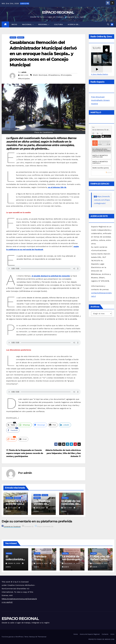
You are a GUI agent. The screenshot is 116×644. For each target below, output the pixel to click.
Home (76, 634)
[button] (108, 24)
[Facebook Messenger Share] (40, 425)
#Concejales (66, 75)
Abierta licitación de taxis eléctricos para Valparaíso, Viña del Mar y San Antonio (63, 453)
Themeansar (42, 637)
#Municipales (24, 79)
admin (24, 72)
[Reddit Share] (12, 439)
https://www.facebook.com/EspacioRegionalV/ (102, 200)
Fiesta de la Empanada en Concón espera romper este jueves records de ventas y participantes (25, 453)
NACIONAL (27, 24)
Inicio (14, 24)
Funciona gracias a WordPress (13, 637)
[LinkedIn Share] (65, 425)
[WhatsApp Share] (25, 425)
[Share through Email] (23, 439)
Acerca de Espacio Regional (90, 634)
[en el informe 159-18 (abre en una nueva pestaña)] (57, 187)
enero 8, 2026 (42, 563)
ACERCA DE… (74, 24)
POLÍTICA (13, 37)
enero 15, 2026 (14, 563)
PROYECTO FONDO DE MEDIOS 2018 (101, 639)
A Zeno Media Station (100, 74)
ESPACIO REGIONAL (58, 12)
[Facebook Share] (13, 430)
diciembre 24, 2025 (72, 563)
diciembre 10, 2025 (100, 563)
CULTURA (59, 24)
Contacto (105, 634)
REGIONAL (43, 24)
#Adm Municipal (40, 75)
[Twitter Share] (12, 425)
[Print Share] (53, 425)
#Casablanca (54, 75)
